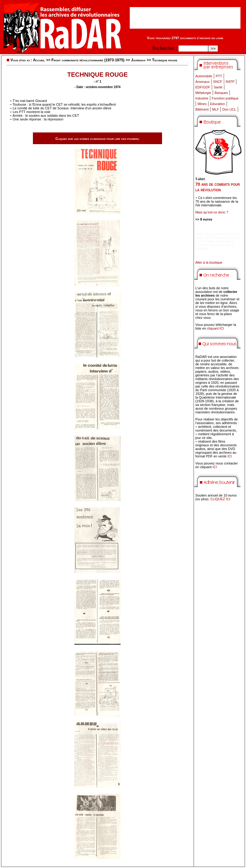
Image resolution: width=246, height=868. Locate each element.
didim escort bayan (209, 237)
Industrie (202, 98)
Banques (221, 93)
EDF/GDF (203, 87)
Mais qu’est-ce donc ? (212, 212)
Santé (218, 87)
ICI (230, 456)
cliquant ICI (215, 328)
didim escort (204, 234)
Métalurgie (203, 93)
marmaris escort (228, 234)
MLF (216, 109)
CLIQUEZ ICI (220, 499)
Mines (202, 104)
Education (218, 104)
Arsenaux (202, 82)
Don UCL (229, 109)
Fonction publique (225, 98)
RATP (230, 82)
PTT (219, 76)
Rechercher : (165, 48)
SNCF (218, 82)
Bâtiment (202, 109)
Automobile (204, 76)
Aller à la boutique (209, 262)
